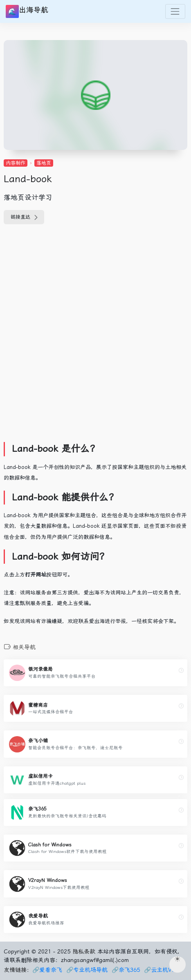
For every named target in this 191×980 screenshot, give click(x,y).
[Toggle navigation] (175, 11)
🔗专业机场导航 (87, 970)
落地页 (44, 163)
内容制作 (16, 163)
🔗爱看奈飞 (47, 970)
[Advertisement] (95, 338)
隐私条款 (84, 951)
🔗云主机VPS (162, 970)
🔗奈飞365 (126, 970)
